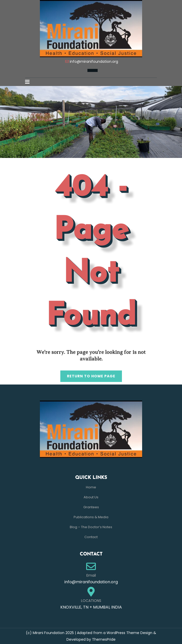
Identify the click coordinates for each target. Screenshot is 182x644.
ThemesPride (103, 639)
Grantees (91, 507)
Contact (91, 537)
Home (91, 487)
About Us (91, 497)
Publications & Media (91, 517)
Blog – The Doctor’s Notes (91, 527)
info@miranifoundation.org (94, 61)
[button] (29, 82)
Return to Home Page (88, 375)
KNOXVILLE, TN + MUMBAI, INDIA (91, 607)
